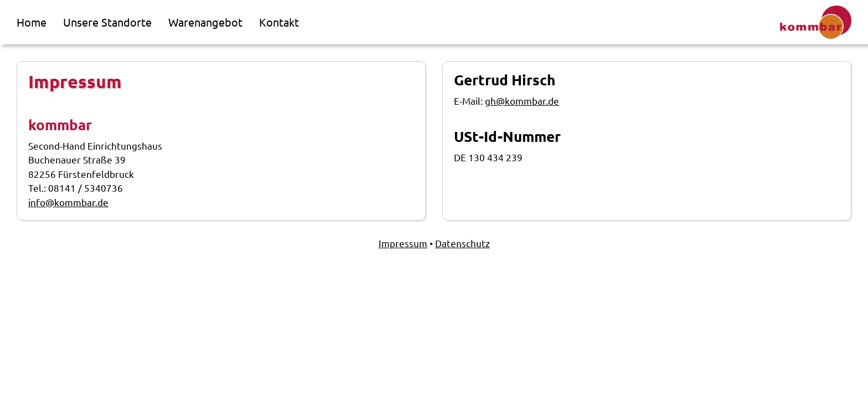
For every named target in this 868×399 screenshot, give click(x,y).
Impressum (403, 243)
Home (32, 22)
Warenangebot (205, 22)
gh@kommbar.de (522, 101)
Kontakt (279, 22)
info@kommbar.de (68, 202)
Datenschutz (463, 243)
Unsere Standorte (107, 22)
